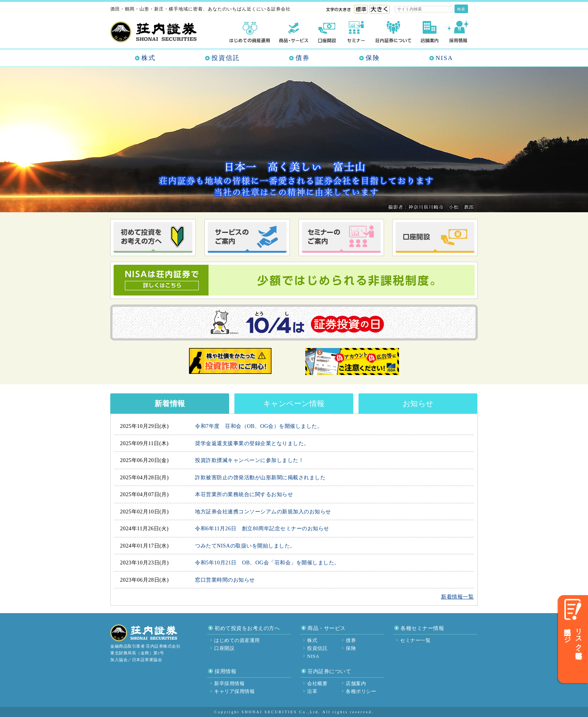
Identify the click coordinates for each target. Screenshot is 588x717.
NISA (445, 58)
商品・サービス (327, 628)
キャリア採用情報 (234, 691)
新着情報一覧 (457, 597)
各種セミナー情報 (422, 628)
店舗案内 (356, 683)
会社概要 (317, 683)
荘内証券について (329, 671)
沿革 (312, 691)
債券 (303, 58)
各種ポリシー (361, 691)
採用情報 (225, 671)
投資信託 (226, 58)
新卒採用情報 (229, 683)
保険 (373, 58)
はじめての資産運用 (237, 640)
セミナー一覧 (415, 640)
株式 (148, 58)
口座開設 (224, 648)
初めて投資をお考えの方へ (247, 628)
